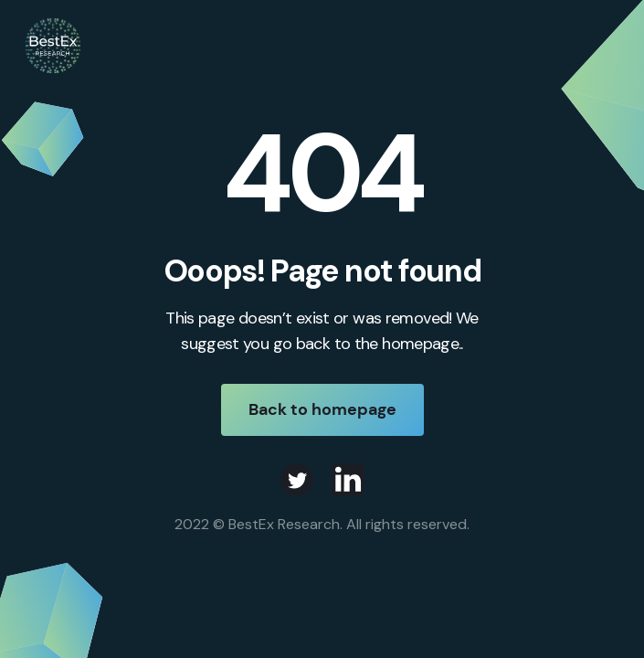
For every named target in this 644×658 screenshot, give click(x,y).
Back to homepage (322, 409)
